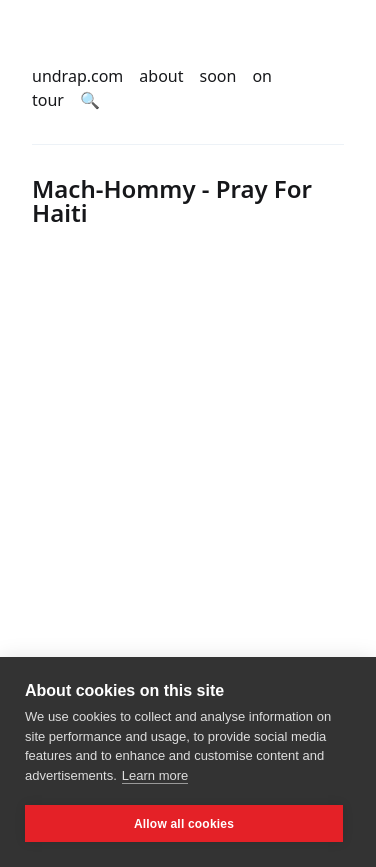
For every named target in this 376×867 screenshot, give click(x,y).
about (161, 76)
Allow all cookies (184, 824)
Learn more (155, 775)
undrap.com (77, 76)
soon (218, 76)
